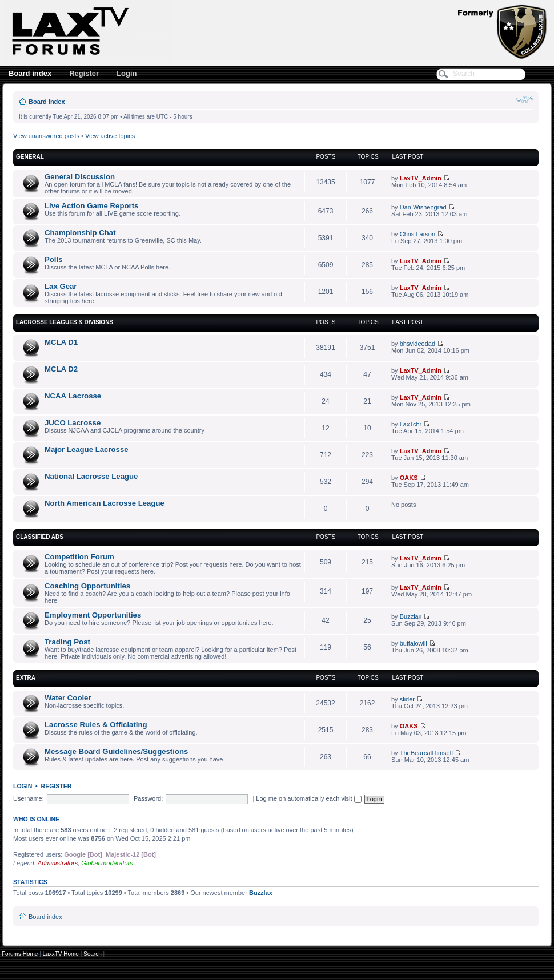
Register (84, 73)
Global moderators (107, 863)
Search (93, 954)
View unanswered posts (46, 136)
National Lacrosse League (91, 476)
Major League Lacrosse (87, 449)
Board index (30, 73)
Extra (26, 678)
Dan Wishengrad (423, 207)
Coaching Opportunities (87, 586)
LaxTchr (411, 424)
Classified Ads (40, 537)
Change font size (525, 99)
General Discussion (80, 177)
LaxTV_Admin (421, 178)
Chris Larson (417, 234)
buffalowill (414, 643)
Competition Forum (79, 557)
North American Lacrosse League (105, 503)
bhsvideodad (417, 344)
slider (407, 699)
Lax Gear (61, 286)
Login (127, 73)
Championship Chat (80, 233)
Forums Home (20, 954)
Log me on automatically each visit (308, 798)
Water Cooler (68, 698)
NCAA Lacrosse (73, 396)
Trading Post (67, 642)
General (30, 157)
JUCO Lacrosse (73, 423)
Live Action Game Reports (91, 206)
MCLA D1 (61, 342)
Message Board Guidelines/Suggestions (116, 751)
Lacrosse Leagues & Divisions (65, 322)
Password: (148, 798)
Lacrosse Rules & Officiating (96, 725)
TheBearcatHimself (427, 753)
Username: (29, 798)
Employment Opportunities (93, 615)
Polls (54, 259)
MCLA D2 (61, 369)
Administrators (58, 863)
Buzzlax (411, 616)
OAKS (409, 478)
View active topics (110, 136)
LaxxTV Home (61, 954)
